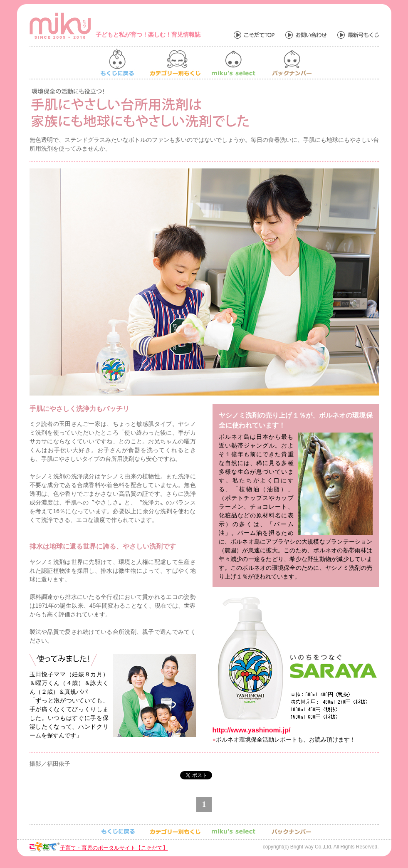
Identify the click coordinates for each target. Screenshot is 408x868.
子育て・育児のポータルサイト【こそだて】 (114, 848)
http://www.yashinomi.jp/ (252, 730)
